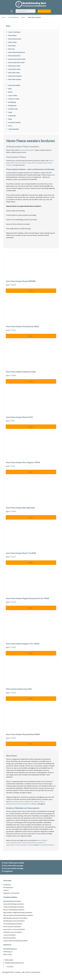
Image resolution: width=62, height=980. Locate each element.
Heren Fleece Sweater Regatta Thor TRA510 (23, 644)
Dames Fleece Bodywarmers (15, 52)
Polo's (9, 126)
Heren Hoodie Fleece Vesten (15, 63)
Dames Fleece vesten (13, 69)
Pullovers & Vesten (13, 99)
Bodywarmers (11, 106)
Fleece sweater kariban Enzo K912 (19, 689)
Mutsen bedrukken (10, 938)
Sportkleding (11, 102)
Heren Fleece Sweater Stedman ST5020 (21, 372)
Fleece (23, 17)
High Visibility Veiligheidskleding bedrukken (18, 912)
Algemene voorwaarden (11, 893)
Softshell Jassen (12, 109)
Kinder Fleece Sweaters (14, 76)
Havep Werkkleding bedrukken (14, 904)
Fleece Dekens (11, 35)
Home (4, 17)
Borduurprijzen (8, 887)
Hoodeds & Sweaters (13, 122)
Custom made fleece (13, 32)
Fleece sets (10, 49)
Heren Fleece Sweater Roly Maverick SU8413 (22, 327)
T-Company (10, 967)
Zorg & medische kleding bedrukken (15, 941)
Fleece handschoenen (13, 39)
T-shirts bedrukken (12, 129)
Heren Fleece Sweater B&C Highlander (20, 508)
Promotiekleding (13, 17)
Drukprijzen (7, 885)
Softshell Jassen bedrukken (13, 932)
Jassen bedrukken (10, 935)
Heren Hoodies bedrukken (12, 927)
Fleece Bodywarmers (13, 56)
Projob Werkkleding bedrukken (14, 907)
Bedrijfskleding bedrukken (12, 901)
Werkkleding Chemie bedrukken (14, 921)
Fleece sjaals (11, 46)
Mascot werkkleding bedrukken (14, 910)
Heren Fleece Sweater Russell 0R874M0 (21, 281)
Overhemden (11, 116)
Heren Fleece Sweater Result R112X (19, 417)
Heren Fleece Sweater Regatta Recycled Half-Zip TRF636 (27, 599)
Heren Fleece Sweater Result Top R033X (21, 553)
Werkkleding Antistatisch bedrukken (15, 918)
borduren (22, 150)
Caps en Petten (12, 96)
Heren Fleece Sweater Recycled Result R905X (23, 734)
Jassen (9, 112)
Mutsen (9, 92)
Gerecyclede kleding (13, 85)
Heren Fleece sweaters (13, 79)
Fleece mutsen (11, 42)
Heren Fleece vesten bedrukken (14, 929)
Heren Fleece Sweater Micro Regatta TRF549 (23, 463)
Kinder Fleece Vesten (13, 66)
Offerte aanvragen (44, 11)
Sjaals (9, 89)
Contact (6, 890)
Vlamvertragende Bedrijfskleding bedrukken (18, 915)
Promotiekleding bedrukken (13, 924)
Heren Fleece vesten (13, 73)
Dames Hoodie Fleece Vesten (16, 59)
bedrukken (31, 150)
